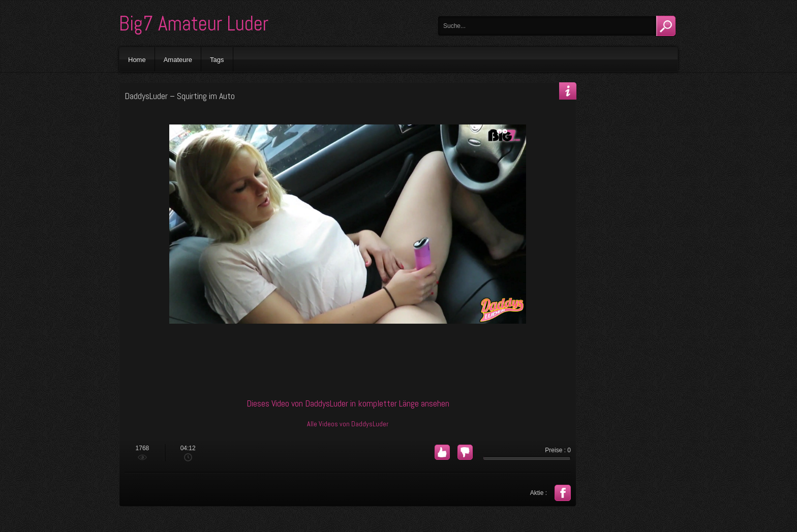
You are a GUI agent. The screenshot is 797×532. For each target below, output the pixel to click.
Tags (217, 60)
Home (137, 60)
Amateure (178, 60)
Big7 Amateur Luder (194, 24)
